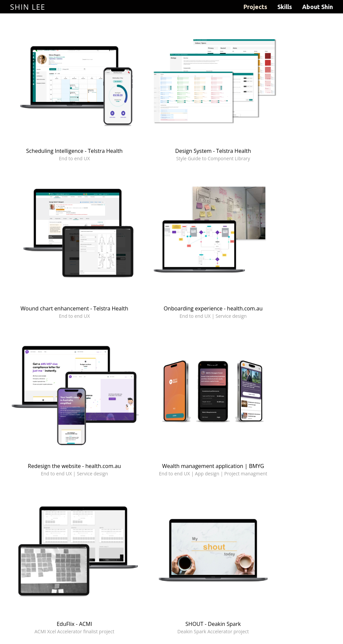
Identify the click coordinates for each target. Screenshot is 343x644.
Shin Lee (28, 7)
